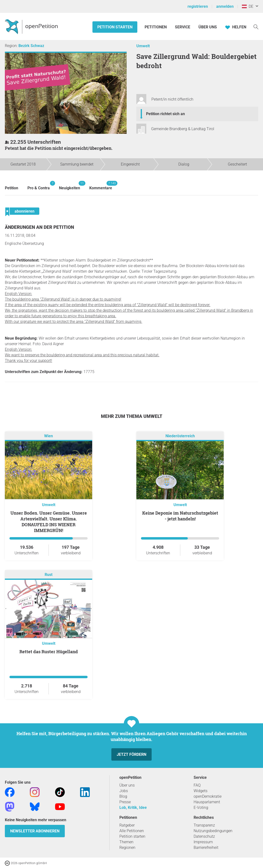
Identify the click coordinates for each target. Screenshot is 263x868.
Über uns (127, 785)
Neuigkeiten (70, 186)
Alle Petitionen (132, 831)
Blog (123, 796)
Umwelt (143, 46)
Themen (126, 842)
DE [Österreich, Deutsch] (248, 6)
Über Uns (208, 27)
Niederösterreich (180, 436)
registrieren (198, 6)
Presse (125, 802)
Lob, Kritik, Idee (133, 808)
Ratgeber (127, 825)
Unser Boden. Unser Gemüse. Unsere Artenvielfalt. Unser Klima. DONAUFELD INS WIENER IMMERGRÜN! (49, 522)
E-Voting (201, 808)
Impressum (203, 842)
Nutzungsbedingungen (213, 831)
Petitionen (156, 27)
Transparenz (204, 825)
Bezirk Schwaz (31, 46)
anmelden (225, 6)
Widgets (201, 791)
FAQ (197, 785)
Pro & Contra (39, 186)
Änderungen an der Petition (39, 227)
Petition (12, 188)
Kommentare (101, 186)
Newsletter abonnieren (35, 831)
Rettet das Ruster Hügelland (49, 652)
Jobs (124, 791)
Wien (49, 436)
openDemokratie (208, 796)
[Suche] (256, 27)
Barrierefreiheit (206, 848)
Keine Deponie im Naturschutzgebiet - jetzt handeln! (180, 516)
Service (183, 27)
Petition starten (115, 27)
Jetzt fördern (131, 754)
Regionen (127, 848)
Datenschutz (204, 836)
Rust (49, 575)
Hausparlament (207, 802)
